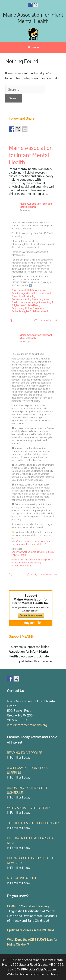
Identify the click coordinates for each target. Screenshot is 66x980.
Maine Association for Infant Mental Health (33, 18)
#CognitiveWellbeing (22, 566)
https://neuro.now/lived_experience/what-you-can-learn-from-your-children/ (32, 543)
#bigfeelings (18, 305)
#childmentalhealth (39, 311)
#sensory (37, 563)
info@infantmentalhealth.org (27, 725)
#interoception (39, 290)
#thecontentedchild (21, 290)
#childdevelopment (41, 293)
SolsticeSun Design (46, 974)
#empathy (16, 563)
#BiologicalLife (45, 560)
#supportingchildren (22, 308)
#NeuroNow (31, 560)
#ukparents (38, 308)
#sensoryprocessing (21, 299)
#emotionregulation (21, 293)
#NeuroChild (18, 560)
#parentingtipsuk (41, 299)
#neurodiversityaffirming (23, 296)
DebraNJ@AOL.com (42, 969)
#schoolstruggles (20, 311)
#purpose (27, 563)
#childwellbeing (32, 305)
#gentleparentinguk (44, 302)
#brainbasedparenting (23, 302)
